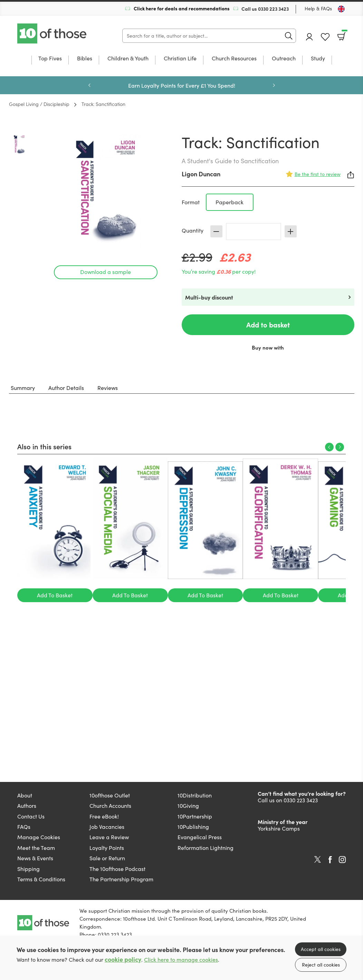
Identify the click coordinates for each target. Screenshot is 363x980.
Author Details (66, 388)
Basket (344, 34)
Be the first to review (318, 174)
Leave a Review (109, 837)
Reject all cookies (321, 965)
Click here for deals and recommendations (182, 8)
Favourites (325, 37)
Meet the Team (36, 848)
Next (274, 85)
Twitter (318, 860)
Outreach (284, 59)
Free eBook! (104, 816)
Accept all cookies (321, 949)
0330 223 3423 (273, 9)
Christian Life (180, 59)
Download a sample (106, 272)
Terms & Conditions (41, 879)
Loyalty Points (107, 848)
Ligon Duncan (201, 174)
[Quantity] (254, 232)
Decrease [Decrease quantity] (216, 231)
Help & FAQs (318, 8)
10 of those (52, 33)
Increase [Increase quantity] (291, 231)
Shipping (28, 869)
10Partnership (195, 816)
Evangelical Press (200, 837)
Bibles (85, 59)
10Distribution (195, 795)
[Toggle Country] (341, 9)
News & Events (35, 858)
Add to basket (268, 325)
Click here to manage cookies (181, 959)
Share (351, 175)
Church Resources (234, 59)
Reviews (108, 388)
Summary (23, 388)
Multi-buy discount (209, 297)
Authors (27, 806)
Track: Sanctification (103, 104)
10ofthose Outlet (110, 795)
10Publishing (193, 827)
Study (318, 59)
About (25, 795)
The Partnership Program (121, 879)
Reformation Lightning (206, 848)
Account (309, 37)
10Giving (188, 806)
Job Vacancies (107, 827)
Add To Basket (55, 595)
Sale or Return (107, 858)
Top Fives (50, 59)
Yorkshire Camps (279, 828)
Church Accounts (110, 806)
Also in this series (44, 446)
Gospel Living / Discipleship (39, 104)
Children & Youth (128, 59)
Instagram (342, 860)
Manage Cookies (39, 837)
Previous (89, 85)
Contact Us (31, 816)
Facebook (330, 860)
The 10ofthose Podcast (117, 869)
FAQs (24, 827)
